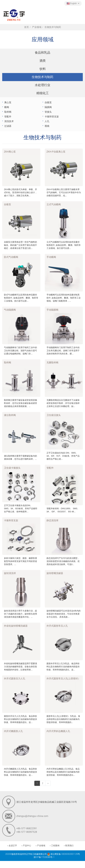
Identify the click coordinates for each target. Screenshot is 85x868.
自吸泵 (48, 102)
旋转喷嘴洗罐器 (55, 573)
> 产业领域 (40, 846)
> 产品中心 (26, 846)
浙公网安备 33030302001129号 (63, 854)
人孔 (47, 121)
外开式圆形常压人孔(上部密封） (63, 679)
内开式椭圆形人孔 (13, 731)
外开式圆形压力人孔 (15, 679)
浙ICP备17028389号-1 (44, 857)
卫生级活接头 (54, 415)
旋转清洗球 (10, 573)
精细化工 (43, 93)
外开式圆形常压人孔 (57, 626)
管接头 (48, 112)
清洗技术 (9, 121)
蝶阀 (7, 107)
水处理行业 (42, 85)
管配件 (8, 117)
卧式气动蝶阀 (11, 257)
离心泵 (8, 102)
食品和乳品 (42, 53)
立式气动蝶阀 (54, 204)
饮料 (43, 69)
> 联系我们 (69, 846)
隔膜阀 (48, 107)
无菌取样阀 (52, 363)
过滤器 (8, 126)
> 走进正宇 (12, 846)
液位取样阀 (10, 415)
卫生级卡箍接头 (12, 468)
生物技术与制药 (42, 77)
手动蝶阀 (51, 257)
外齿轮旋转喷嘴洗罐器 (16, 626)
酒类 (43, 61)
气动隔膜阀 (10, 310)
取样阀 (8, 112)
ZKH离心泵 (10, 152)
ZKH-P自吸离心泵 (56, 152)
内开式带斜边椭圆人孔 (58, 731)
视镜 (47, 126)
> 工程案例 (55, 846)
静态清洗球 (52, 520)
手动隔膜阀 (52, 310)
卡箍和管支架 (52, 117)
